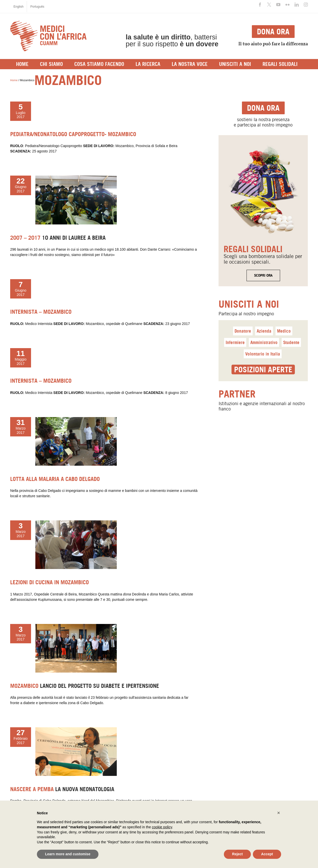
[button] (279, 813)
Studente (291, 342)
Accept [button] (267, 854)
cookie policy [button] (162, 827)
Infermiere (235, 342)
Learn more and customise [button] (68, 854)
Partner (237, 394)
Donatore (243, 331)
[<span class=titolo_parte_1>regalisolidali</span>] (263, 143)
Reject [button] (237, 854)
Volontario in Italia (263, 354)
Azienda (264, 331)
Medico (284, 331)
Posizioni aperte (263, 369)
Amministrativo (264, 342)
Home (14, 80)
